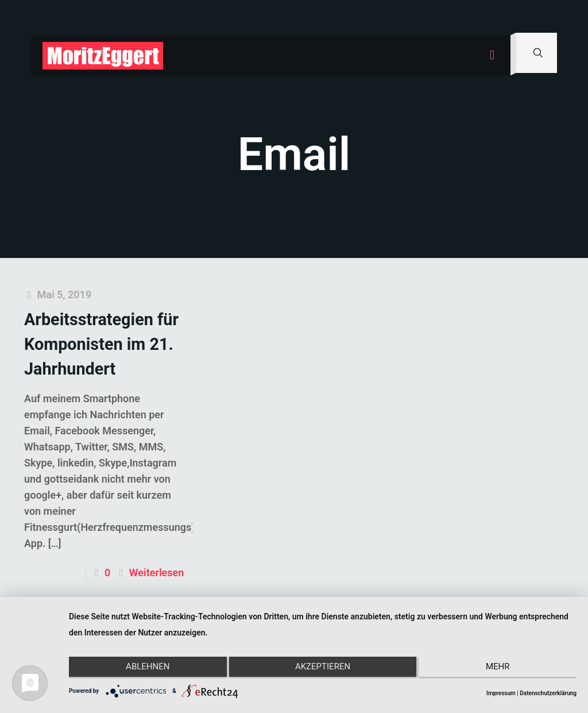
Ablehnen (144, 669)
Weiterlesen (156, 573)
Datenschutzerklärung (548, 693)
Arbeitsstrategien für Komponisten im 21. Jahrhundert (101, 344)
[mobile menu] (492, 55)
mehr (501, 669)
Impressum (501, 693)
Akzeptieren (323, 669)
